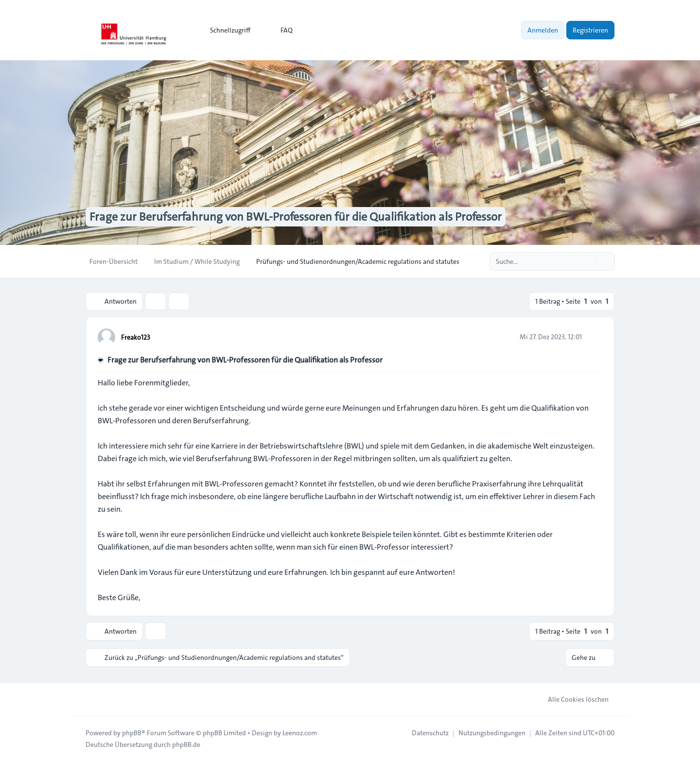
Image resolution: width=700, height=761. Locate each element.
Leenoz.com (300, 733)
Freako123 (136, 337)
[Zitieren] (594, 337)
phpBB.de (186, 744)
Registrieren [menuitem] (590, 30)
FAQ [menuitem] (280, 30)
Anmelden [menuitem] (543, 30)
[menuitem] (226, 30)
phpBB (132, 733)
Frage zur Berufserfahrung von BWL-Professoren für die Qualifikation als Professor (245, 360)
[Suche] (587, 261)
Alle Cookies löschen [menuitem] (572, 699)
